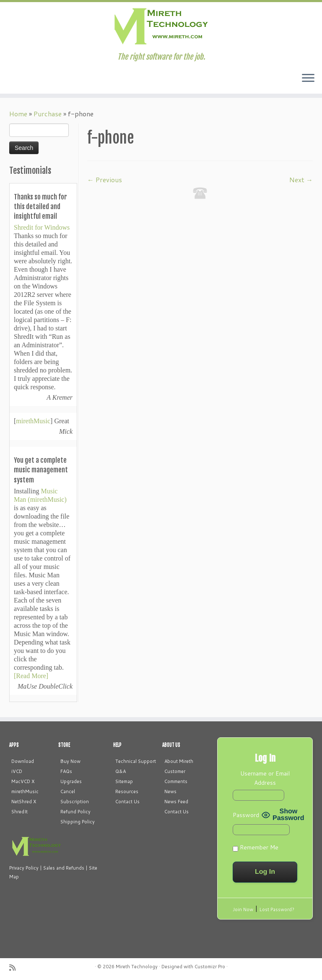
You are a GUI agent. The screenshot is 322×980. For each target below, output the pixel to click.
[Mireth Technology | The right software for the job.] (161, 27)
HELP (117, 745)
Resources (127, 791)
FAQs (66, 771)
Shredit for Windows (42, 227)
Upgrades (71, 781)
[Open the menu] (308, 79)
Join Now (243, 909)
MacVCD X (23, 781)
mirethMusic (33, 421)
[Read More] (31, 676)
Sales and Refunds (64, 868)
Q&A (121, 771)
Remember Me (256, 847)
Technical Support (136, 761)
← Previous (105, 179)
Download (23, 761)
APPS (14, 745)
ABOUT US (171, 745)
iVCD (17, 771)
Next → (301, 179)
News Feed (176, 802)
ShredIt (19, 812)
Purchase (48, 114)
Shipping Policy (78, 822)
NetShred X (24, 802)
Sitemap (124, 781)
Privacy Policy (24, 868)
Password (246, 815)
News (170, 791)
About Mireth (179, 761)
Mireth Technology (137, 967)
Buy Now (70, 761)
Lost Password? (277, 909)
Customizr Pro (210, 967)
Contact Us (127, 802)
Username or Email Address (265, 778)
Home (18, 114)
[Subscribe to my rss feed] (15, 968)
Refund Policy (75, 812)
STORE (64, 745)
